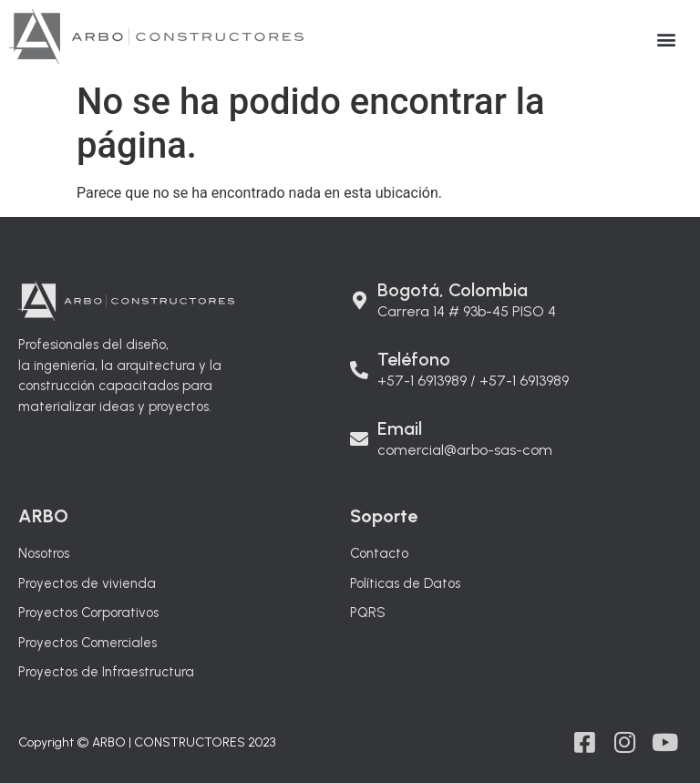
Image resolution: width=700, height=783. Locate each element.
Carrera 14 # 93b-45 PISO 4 (467, 311)
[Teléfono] (359, 361)
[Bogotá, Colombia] (359, 292)
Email (400, 428)
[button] (667, 39)
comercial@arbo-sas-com (465, 450)
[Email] (359, 430)
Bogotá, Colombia (453, 290)
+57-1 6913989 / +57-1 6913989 (473, 381)
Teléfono (414, 359)
